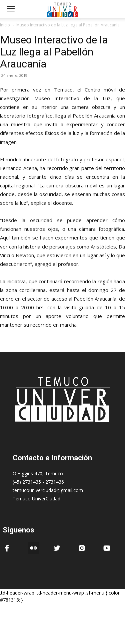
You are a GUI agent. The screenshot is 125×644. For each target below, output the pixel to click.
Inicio (5, 25)
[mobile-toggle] (11, 9)
